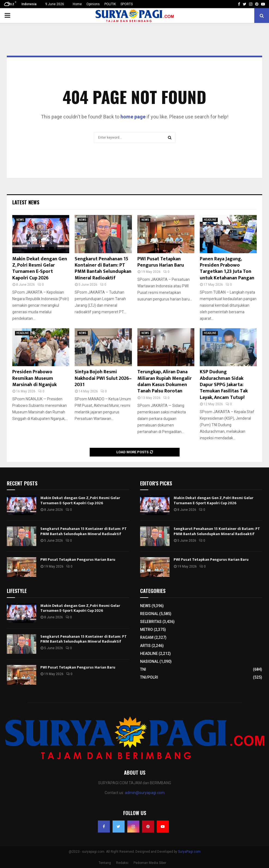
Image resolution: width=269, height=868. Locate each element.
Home (77, 4)
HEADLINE (210, 220)
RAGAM (147, 637)
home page (133, 117)
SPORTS (127, 4)
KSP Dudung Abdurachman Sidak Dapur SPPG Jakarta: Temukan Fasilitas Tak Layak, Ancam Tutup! (224, 385)
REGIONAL (149, 614)
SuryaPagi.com (189, 852)
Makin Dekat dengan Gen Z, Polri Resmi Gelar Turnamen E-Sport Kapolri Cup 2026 (40, 269)
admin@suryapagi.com (145, 793)
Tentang (105, 863)
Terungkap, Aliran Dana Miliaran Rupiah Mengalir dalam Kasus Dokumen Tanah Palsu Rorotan (164, 381)
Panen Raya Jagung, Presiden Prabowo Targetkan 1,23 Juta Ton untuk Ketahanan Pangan (227, 269)
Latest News (26, 202)
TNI (143, 669)
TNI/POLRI (149, 677)
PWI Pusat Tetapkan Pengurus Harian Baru (161, 262)
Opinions (93, 4)
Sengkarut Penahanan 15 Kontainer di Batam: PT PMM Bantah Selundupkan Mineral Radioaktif (103, 269)
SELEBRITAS (151, 622)
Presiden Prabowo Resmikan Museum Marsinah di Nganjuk (34, 378)
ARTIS (145, 646)
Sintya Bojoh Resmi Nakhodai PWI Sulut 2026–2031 (103, 378)
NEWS (20, 220)
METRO (146, 630)
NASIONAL (149, 661)
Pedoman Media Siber (150, 863)
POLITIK (110, 4)
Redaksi (122, 863)
